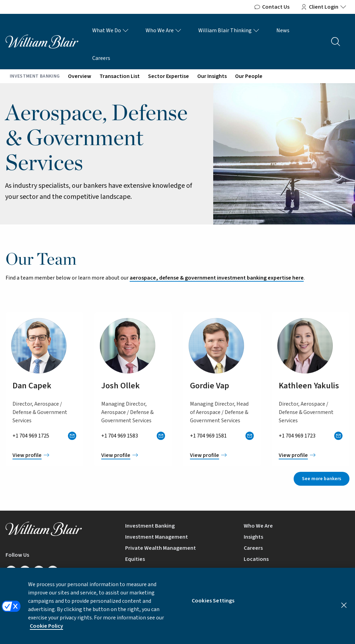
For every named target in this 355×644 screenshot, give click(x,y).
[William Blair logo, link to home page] (42, 41)
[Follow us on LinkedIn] (11, 571)
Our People (249, 76)
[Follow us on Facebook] (25, 571)
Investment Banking (150, 526)
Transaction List (120, 76)
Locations (256, 559)
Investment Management (157, 537)
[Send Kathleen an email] (338, 436)
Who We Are (164, 30)
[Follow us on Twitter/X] (39, 571)
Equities (135, 559)
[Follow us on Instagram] (53, 571)
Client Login (324, 7)
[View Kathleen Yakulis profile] (311, 455)
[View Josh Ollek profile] (133, 455)
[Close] (344, 611)
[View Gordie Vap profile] (222, 455)
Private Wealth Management (161, 548)
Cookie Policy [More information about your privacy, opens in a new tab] (46, 632)
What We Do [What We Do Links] (111, 30)
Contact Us (272, 7)
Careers (101, 58)
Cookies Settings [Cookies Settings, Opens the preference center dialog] (213, 606)
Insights (253, 537)
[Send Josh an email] (161, 436)
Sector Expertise (168, 76)
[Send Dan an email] (72, 436)
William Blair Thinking (229, 30)
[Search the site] (336, 42)
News (283, 30)
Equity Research (145, 570)
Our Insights (212, 76)
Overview (80, 76)
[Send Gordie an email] (250, 436)
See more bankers (322, 479)
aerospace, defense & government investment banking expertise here (217, 278)
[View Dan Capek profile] (44, 455)
